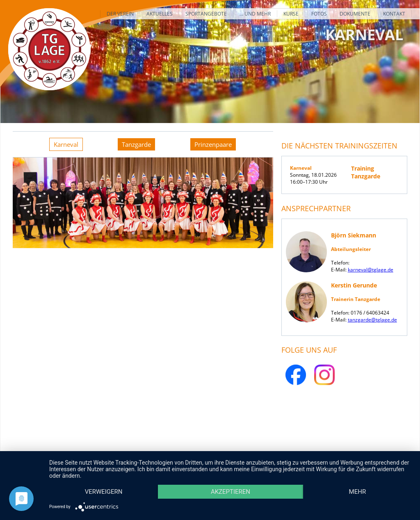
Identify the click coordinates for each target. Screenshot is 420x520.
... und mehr (255, 14)
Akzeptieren (231, 492)
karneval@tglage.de (371, 270)
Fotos (319, 14)
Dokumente (355, 14)
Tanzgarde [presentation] (136, 144)
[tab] (66, 144)
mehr (358, 492)
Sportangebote (206, 14)
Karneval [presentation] (66, 144)
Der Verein (120, 14)
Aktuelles (160, 14)
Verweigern (104, 492)
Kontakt (394, 14)
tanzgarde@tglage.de (372, 320)
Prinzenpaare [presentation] (213, 144)
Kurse (291, 14)
